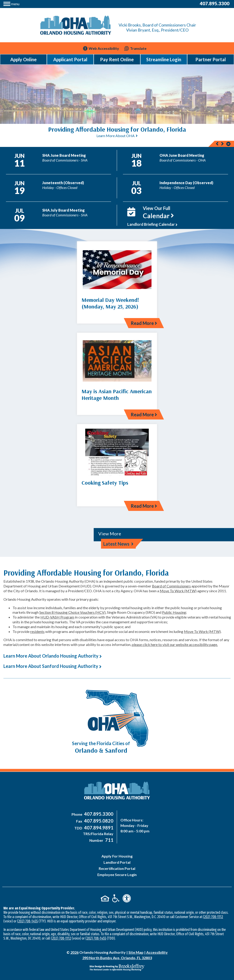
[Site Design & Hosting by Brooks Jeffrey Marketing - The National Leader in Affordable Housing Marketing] (117, 967)
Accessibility (157, 952)
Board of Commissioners (171, 586)
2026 (74, 952)
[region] (117, 135)
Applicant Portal (70, 59)
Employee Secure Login (117, 875)
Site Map (136, 952)
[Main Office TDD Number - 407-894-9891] (98, 828)
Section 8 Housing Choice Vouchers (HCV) (72, 612)
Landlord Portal (117, 862)
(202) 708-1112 (213, 917)
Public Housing (174, 612)
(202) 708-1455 (28, 921)
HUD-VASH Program (57, 617)
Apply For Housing (117, 856)
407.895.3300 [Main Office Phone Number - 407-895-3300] (215, 3)
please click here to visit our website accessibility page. (175, 644)
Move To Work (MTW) (178, 591)
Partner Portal (211, 59)
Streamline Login (164, 59)
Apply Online (23, 59)
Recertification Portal (117, 868)
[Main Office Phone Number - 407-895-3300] (98, 814)
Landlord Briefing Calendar (152, 224)
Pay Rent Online (117, 59)
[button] (11, 3)
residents (37, 631)
